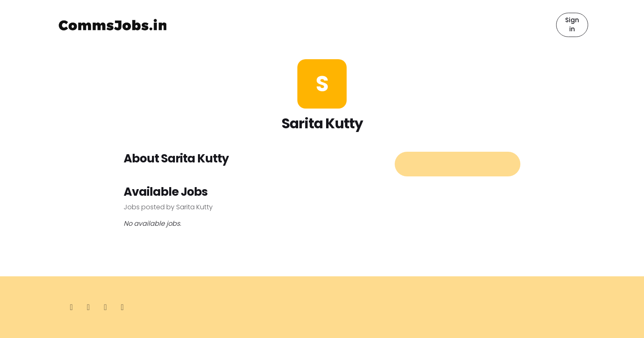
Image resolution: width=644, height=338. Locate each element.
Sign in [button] (572, 25)
